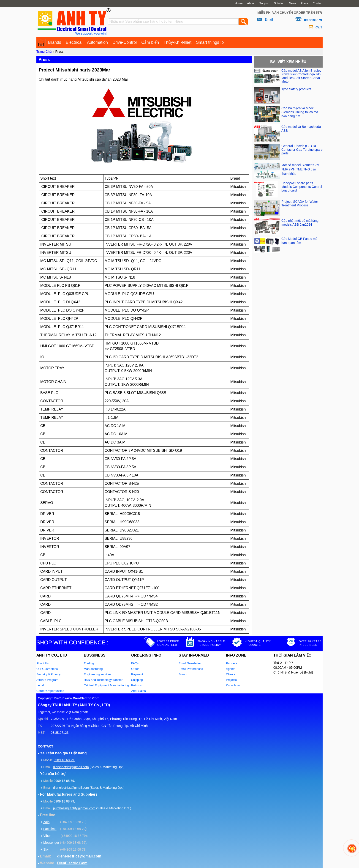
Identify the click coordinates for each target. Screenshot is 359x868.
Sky (46, 849)
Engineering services (98, 674)
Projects (231, 680)
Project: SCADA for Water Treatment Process (300, 203)
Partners (232, 663)
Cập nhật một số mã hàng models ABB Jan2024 (300, 223)
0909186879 (313, 20)
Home (239, 3)
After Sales (139, 691)
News (293, 3)
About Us (42, 663)
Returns (136, 685)
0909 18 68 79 (64, 760)
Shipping (137, 680)
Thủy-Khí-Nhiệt (177, 42)
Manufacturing (93, 669)
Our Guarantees (47, 669)
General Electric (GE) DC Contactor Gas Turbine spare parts (302, 150)
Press (304, 3)
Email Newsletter (190, 663)
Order (135, 669)
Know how (233, 685)
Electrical (74, 42)
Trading (89, 663)
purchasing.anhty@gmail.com (74, 808)
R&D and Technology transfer (103, 680)
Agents (231, 669)
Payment (137, 674)
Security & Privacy (48, 674)
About (251, 3)
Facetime (50, 829)
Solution (279, 3)
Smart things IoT (211, 42)
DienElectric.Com (72, 863)
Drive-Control (125, 42)
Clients (231, 674)
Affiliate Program (47, 680)
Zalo (46, 822)
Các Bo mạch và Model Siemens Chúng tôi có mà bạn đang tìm (300, 112)
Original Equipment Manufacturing (106, 685)
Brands (55, 42)
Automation (97, 42)
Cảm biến (150, 42)
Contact (318, 3)
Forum (183, 674)
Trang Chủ (44, 52)
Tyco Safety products (296, 89)
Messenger (51, 843)
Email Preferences (191, 669)
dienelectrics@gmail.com (71, 767)
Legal (40, 685)
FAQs (135, 663)
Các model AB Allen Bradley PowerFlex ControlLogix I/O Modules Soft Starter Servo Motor (301, 76)
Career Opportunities (50, 691)
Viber (47, 836)
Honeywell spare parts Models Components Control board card (302, 187)
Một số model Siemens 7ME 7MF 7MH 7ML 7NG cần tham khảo (302, 169)
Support (264, 3)
